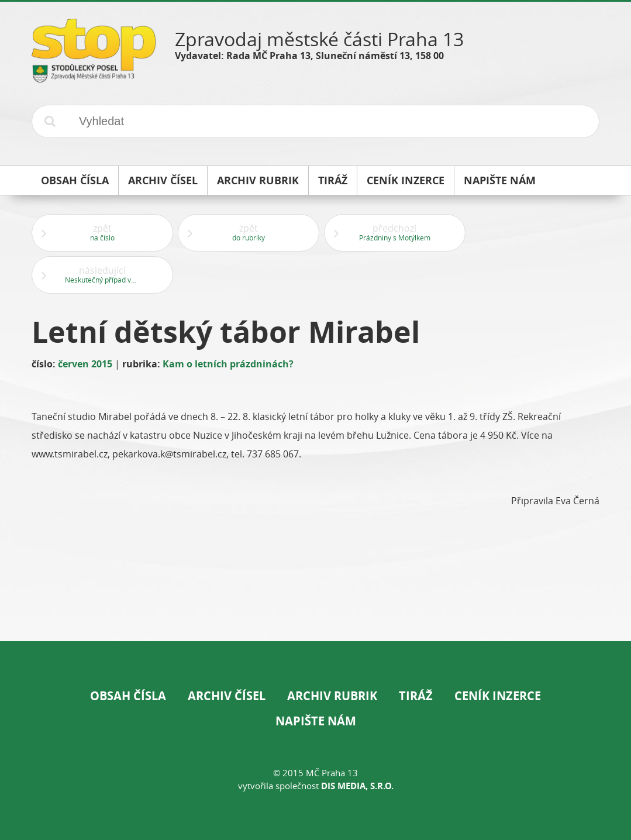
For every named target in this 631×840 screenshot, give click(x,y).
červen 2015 (85, 364)
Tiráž (416, 696)
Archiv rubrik (332, 696)
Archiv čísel (227, 696)
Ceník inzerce (498, 696)
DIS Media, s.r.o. (357, 786)
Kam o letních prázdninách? (228, 364)
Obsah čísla (128, 696)
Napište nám (316, 721)
